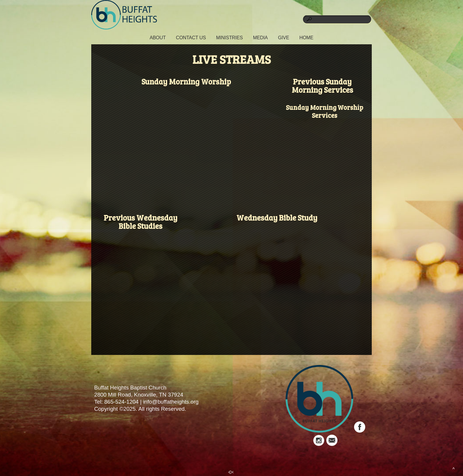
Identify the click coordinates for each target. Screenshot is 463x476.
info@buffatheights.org (171, 402)
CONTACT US (191, 38)
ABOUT (158, 38)
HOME (307, 38)
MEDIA (260, 38)
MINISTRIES (230, 38)
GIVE (283, 38)
